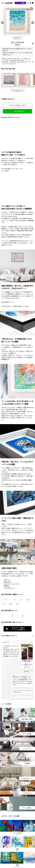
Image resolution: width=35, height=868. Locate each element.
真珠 (10, 604)
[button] (32, 9)
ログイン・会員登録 (20, 3)
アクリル (6, 600)
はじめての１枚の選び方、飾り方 (18, 105)
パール (14, 600)
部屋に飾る (17, 38)
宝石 (28, 600)
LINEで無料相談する (19, 111)
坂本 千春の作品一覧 (17, 91)
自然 (18, 604)
